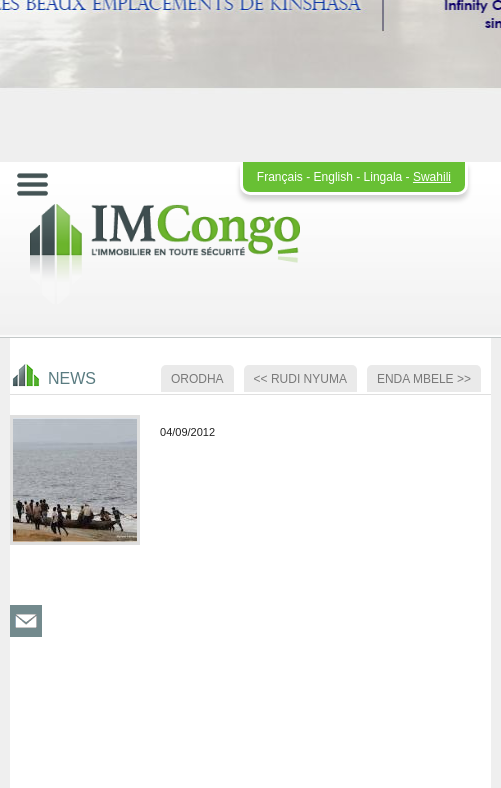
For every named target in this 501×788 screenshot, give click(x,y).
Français (280, 177)
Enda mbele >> (424, 379)
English (333, 177)
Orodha (197, 379)
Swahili (432, 177)
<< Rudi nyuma (300, 379)
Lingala (383, 177)
